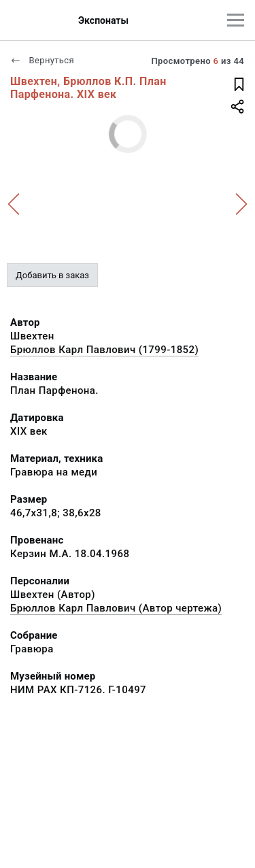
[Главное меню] (236, 20)
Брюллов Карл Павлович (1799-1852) (104, 350)
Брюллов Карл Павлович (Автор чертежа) (116, 608)
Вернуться (42, 60)
